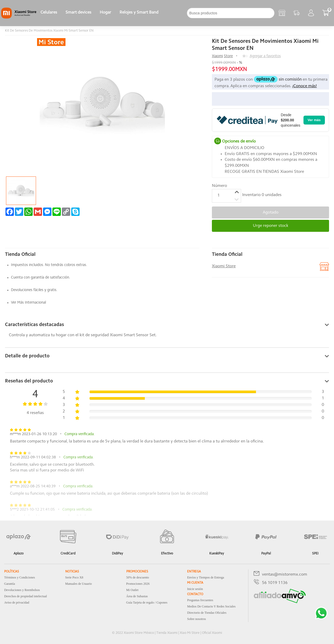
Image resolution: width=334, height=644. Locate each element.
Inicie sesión (195, 589)
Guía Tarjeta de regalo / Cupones (147, 602)
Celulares (49, 13)
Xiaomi (217, 56)
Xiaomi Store (224, 266)
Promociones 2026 (138, 584)
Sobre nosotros (196, 619)
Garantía (10, 584)
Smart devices (78, 13)
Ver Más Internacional (28, 303)
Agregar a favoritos (265, 56)
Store (228, 56)
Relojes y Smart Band (139, 13)
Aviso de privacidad (17, 602)
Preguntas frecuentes (200, 600)
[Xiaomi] (19, 17)
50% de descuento (138, 577)
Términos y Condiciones (20, 577)
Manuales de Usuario (79, 584)
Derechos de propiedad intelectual (26, 596)
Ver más (314, 120)
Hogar (105, 13)
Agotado (271, 212)
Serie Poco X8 (74, 577)
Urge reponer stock (271, 226)
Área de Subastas (137, 596)
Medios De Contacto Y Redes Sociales (211, 606)
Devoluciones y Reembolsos (22, 590)
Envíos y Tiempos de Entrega (205, 577)
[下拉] (167, 13)
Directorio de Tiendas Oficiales (207, 613)
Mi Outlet (132, 590)
